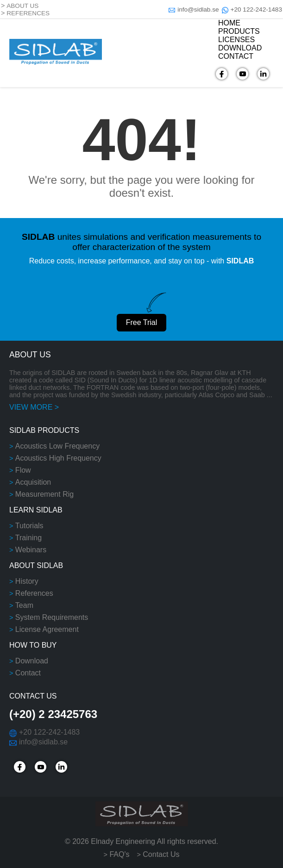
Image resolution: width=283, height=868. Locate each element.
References (34, 593)
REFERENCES (28, 13)
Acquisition (33, 482)
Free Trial (142, 322)
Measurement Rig (44, 494)
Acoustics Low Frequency (57, 446)
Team (24, 605)
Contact (28, 673)
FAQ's (119, 854)
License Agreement (47, 629)
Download (32, 661)
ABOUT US (22, 6)
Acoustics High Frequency (58, 458)
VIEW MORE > (34, 407)
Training (28, 538)
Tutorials (29, 526)
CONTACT (236, 56)
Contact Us (161, 854)
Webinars (31, 550)
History (27, 581)
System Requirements (52, 617)
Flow (23, 470)
